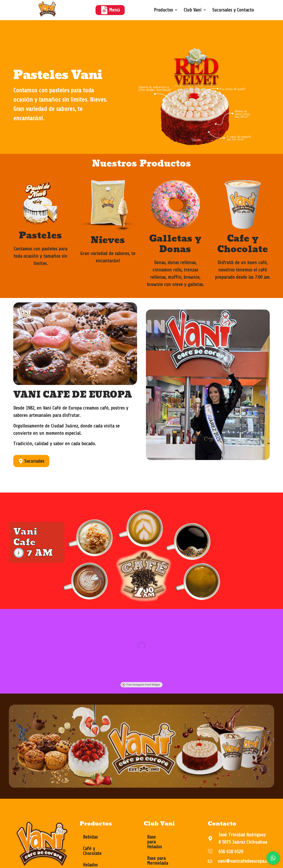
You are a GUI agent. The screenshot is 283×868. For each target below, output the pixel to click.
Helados (90, 860)
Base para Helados (164, 837)
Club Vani (195, 10)
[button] (165, 10)
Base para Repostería (167, 860)
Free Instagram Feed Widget (83, 685)
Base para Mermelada (167, 849)
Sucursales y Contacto (233, 10)
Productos (165, 10)
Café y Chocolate (99, 849)
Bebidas (90, 837)
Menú (110, 10)
